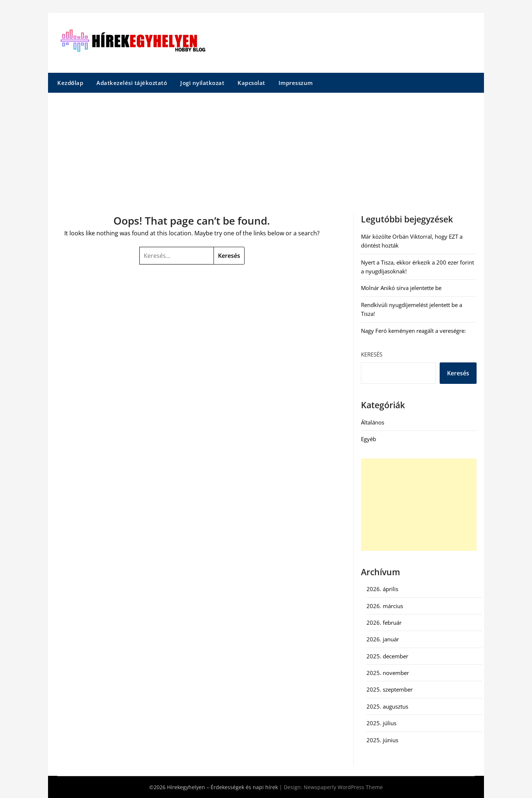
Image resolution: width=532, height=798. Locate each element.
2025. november (388, 673)
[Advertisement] (266, 148)
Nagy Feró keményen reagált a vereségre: (413, 331)
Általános (373, 422)
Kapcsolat (251, 83)
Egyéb (369, 439)
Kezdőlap (70, 83)
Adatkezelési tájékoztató (132, 83)
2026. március (385, 606)
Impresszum (296, 83)
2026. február (384, 623)
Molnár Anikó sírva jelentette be (401, 288)
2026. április (382, 589)
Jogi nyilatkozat (202, 83)
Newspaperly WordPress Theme (343, 787)
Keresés (372, 354)
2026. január (383, 639)
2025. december (387, 656)
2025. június (382, 740)
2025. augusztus (387, 706)
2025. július (381, 723)
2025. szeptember (390, 689)
